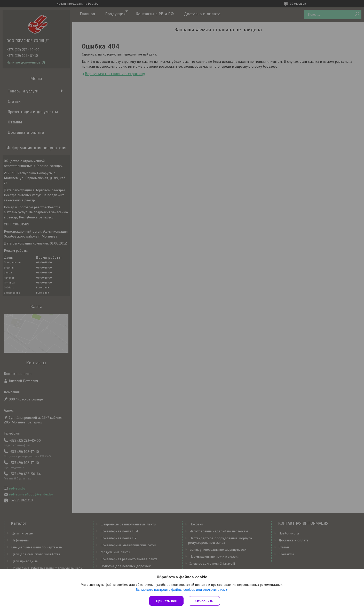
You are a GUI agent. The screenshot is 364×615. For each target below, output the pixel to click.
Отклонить (204, 601)
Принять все (166, 601)
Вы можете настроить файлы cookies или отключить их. (180, 590)
